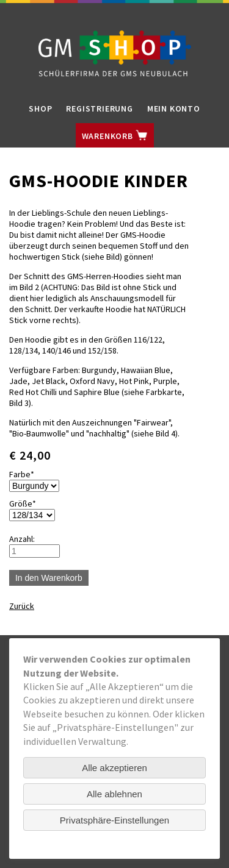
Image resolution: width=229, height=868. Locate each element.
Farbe (28, 474)
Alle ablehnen (114, 794)
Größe (28, 503)
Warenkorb (115, 135)
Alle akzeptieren (114, 768)
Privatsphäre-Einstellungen (114, 820)
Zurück (22, 606)
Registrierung (99, 108)
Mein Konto (174, 108)
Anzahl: (22, 539)
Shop (40, 108)
